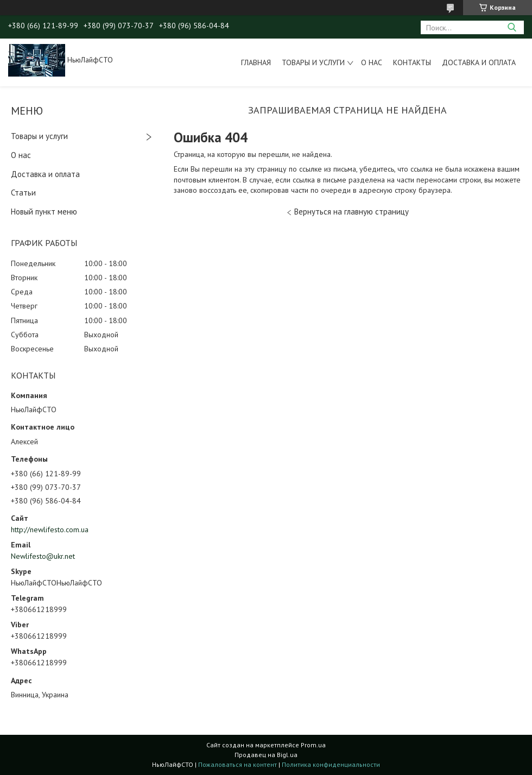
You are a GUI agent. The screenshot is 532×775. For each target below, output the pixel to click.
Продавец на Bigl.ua (266, 755)
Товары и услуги (313, 62)
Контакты (412, 62)
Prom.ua (313, 745)
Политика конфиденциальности (331, 764)
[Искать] (512, 27)
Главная (256, 62)
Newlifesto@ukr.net (43, 556)
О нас (372, 62)
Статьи (23, 193)
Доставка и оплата (479, 62)
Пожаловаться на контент (237, 764)
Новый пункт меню (44, 212)
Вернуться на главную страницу (351, 212)
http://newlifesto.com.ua (50, 530)
